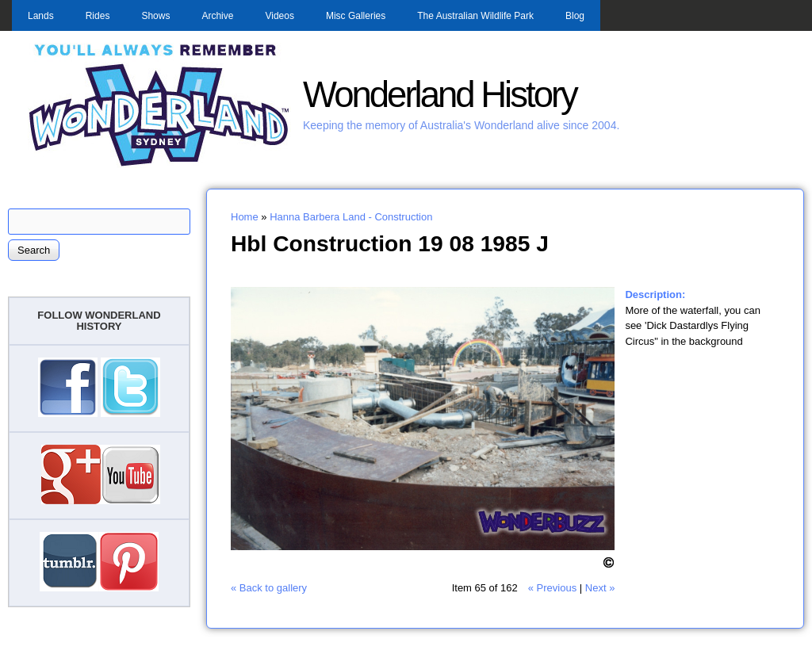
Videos (279, 16)
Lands (41, 16)
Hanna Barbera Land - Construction (351, 217)
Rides (98, 16)
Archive (217, 16)
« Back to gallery (269, 588)
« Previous (552, 588)
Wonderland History (440, 95)
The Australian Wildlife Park (475, 16)
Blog (575, 16)
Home (245, 217)
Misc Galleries (356, 16)
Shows (155, 16)
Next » (600, 588)
